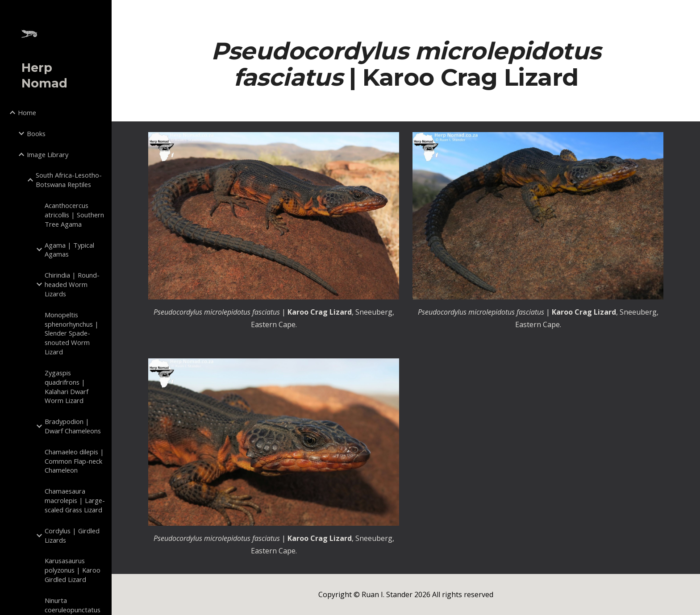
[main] (406, 64)
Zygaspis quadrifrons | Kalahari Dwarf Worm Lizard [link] (67, 386)
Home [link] (27, 112)
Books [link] (36, 133)
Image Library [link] (48, 154)
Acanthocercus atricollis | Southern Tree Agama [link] (74, 215)
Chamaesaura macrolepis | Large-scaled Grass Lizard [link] (75, 500)
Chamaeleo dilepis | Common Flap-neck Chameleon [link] (74, 461)
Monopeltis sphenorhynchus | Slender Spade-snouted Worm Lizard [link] (72, 333)
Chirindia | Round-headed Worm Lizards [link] (72, 284)
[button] (689, 12)
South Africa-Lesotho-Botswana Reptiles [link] (69, 180)
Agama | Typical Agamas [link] (69, 250)
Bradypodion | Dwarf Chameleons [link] (73, 426)
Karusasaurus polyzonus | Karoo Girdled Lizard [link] (73, 570)
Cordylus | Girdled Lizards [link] (72, 535)
